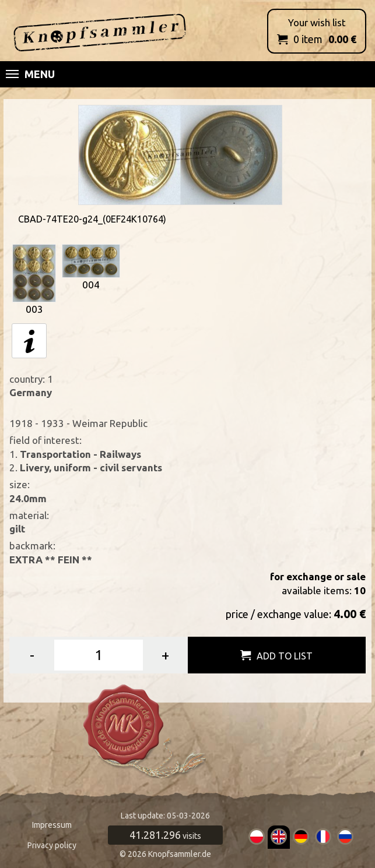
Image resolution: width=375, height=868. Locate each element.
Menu (30, 74)
